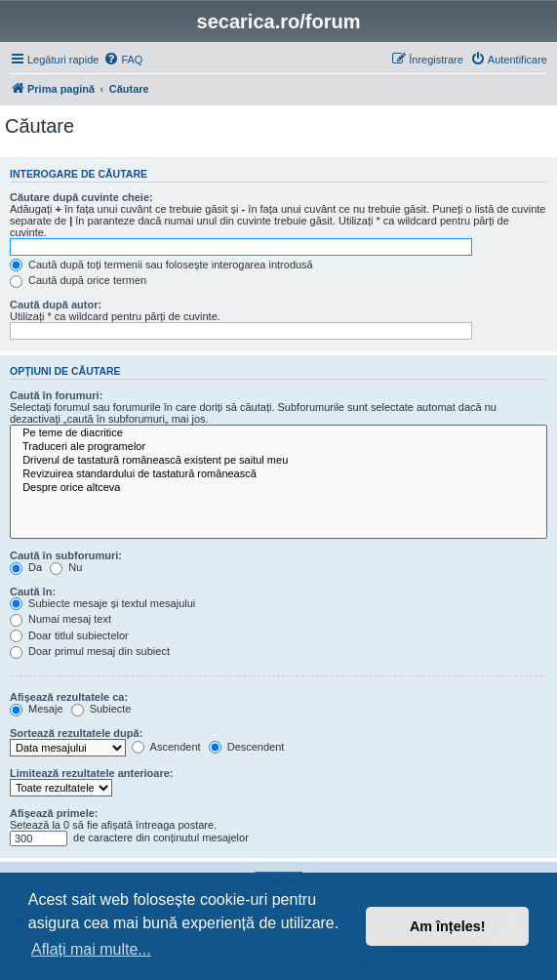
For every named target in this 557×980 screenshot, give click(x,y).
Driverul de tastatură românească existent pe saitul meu (278, 461)
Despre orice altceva (278, 488)
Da (26, 567)
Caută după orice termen (78, 280)
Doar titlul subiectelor (69, 635)
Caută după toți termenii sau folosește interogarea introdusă (161, 265)
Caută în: (33, 592)
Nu (66, 567)
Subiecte (101, 709)
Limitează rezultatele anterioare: (92, 773)
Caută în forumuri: (56, 395)
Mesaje (37, 709)
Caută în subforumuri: (66, 555)
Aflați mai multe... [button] (91, 949)
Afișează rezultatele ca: (69, 697)
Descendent (247, 747)
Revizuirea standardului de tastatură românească (278, 474)
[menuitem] (123, 60)
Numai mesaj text (60, 619)
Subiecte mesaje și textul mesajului (102, 603)
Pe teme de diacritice (278, 433)
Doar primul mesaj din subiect (90, 651)
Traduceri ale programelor (278, 447)
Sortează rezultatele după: (76, 733)
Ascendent (166, 747)
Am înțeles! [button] (448, 926)
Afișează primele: (54, 813)
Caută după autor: (56, 305)
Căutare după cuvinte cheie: (81, 197)
